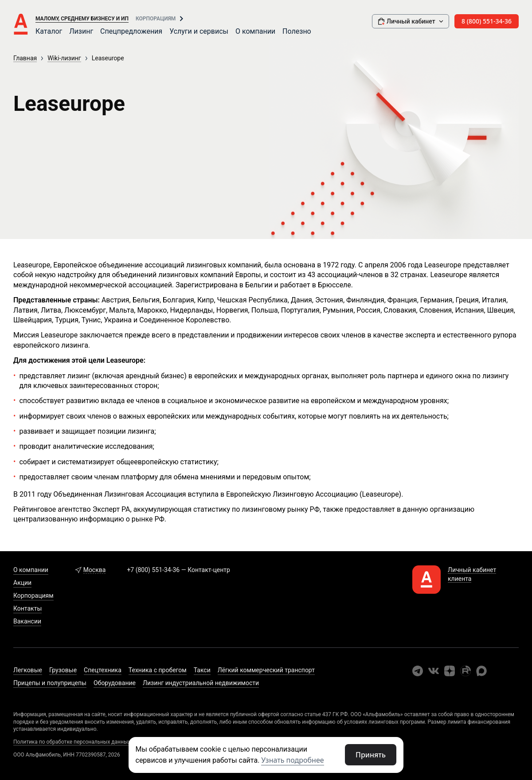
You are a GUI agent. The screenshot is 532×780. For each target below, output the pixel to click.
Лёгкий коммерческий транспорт (266, 670)
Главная (25, 58)
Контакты (27, 608)
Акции (22, 583)
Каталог (49, 31)
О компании (255, 31)
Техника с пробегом (158, 670)
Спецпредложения (131, 31)
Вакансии (27, 621)
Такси (202, 670)
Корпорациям (156, 19)
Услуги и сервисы (199, 31)
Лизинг (81, 31)
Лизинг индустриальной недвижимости (201, 683)
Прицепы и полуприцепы (50, 683)
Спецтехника (103, 670)
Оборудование (115, 683)
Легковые (28, 670)
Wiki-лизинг (64, 58)
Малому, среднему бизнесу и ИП (82, 19)
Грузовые (63, 670)
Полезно (297, 31)
